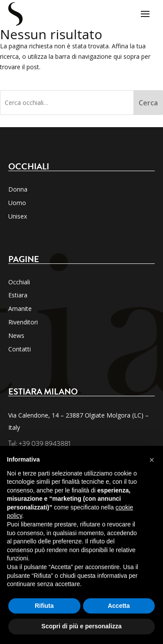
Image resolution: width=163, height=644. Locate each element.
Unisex (18, 216)
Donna (18, 189)
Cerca (148, 103)
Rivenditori (23, 322)
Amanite (20, 309)
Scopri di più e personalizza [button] (81, 626)
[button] (152, 460)
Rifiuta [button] (44, 606)
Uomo (17, 203)
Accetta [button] (119, 606)
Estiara (18, 295)
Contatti (20, 349)
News (16, 335)
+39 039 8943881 (45, 444)
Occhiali (19, 282)
